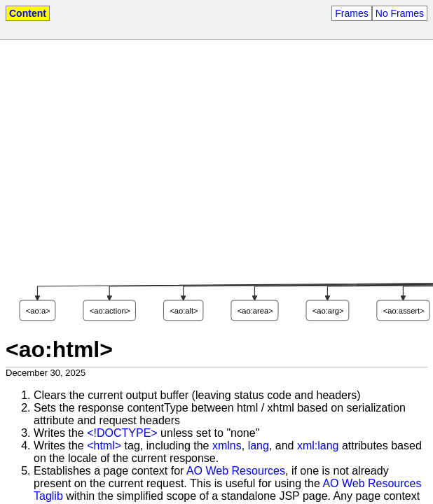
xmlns (227, 446)
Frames (351, 13)
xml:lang (318, 446)
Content (28, 13)
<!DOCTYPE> (122, 433)
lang (259, 446)
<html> (104, 446)
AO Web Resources (236, 471)
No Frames (400, 13)
